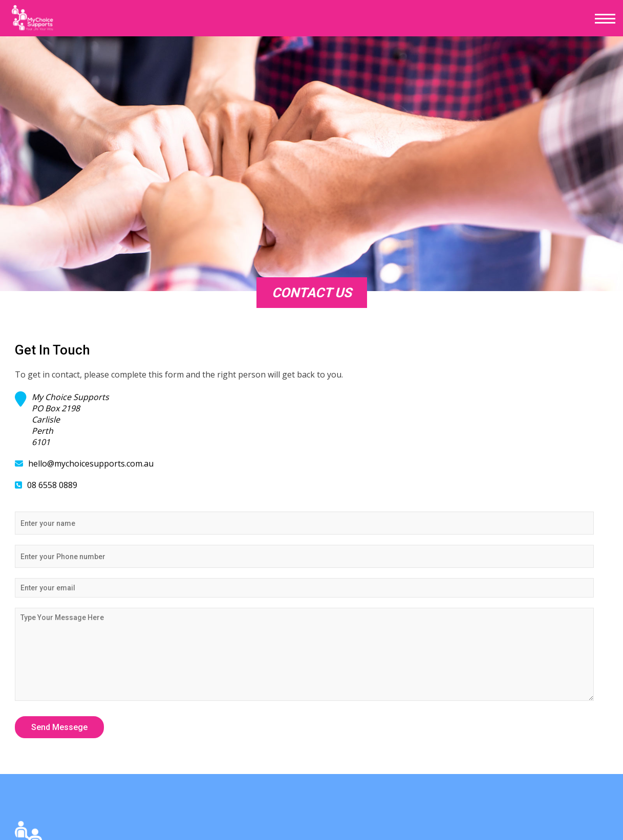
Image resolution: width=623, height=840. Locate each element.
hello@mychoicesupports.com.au (91, 463)
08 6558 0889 (52, 485)
